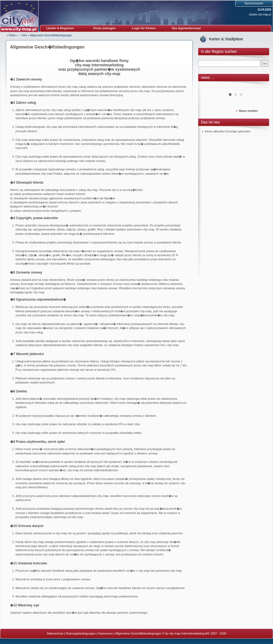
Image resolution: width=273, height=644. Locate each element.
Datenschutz (55, 633)
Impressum (105, 633)
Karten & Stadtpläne (226, 39)
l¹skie (23, 35)
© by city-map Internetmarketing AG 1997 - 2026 (194, 633)
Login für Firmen (144, 28)
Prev (209, 86)
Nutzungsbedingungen (81, 633)
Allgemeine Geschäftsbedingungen (51, 35)
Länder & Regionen (60, 28)
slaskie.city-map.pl (260, 14)
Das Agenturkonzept (186, 28)
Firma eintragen (105, 28)
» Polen (11, 35)
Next (262, 86)
